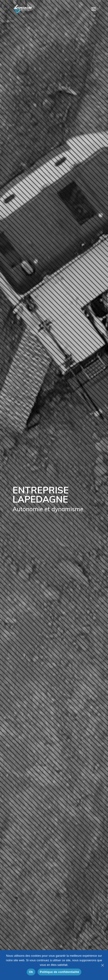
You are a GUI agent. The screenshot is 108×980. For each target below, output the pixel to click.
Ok (31, 972)
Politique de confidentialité (59, 972)
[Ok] (102, 965)
